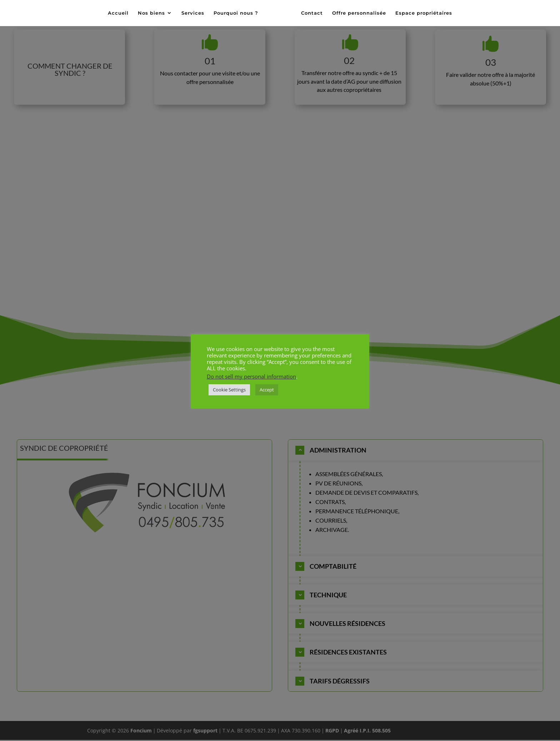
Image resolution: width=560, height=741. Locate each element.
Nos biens (154, 13)
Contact (310, 13)
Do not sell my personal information (251, 376)
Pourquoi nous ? (238, 13)
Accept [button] (267, 390)
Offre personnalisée (357, 13)
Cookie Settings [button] (229, 390)
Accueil (120, 13)
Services (195, 13)
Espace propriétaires (422, 13)
